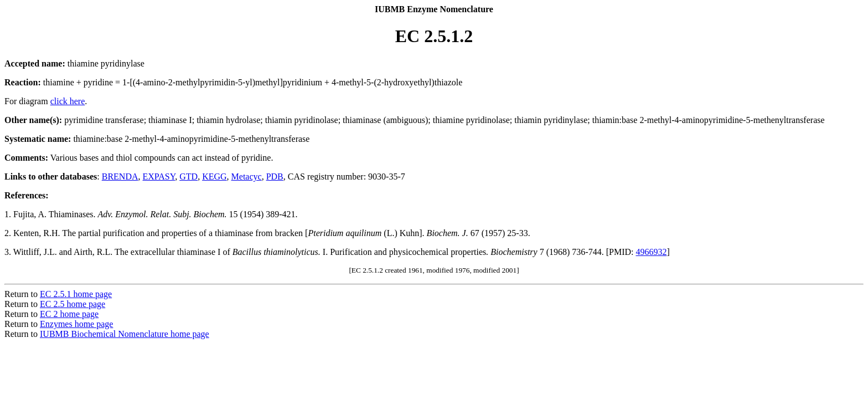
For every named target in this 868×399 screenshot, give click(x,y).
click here (68, 101)
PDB (275, 177)
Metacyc (247, 177)
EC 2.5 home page (73, 304)
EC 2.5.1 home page (76, 294)
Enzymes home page (76, 324)
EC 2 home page (69, 314)
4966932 (651, 252)
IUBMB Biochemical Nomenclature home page (125, 334)
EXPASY (159, 177)
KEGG (214, 177)
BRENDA (120, 177)
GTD (188, 177)
